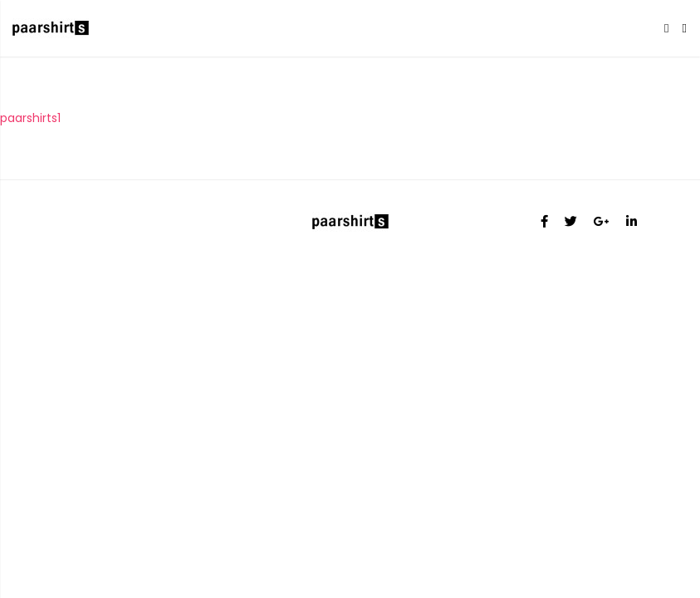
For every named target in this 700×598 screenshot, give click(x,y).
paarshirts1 (30, 118)
